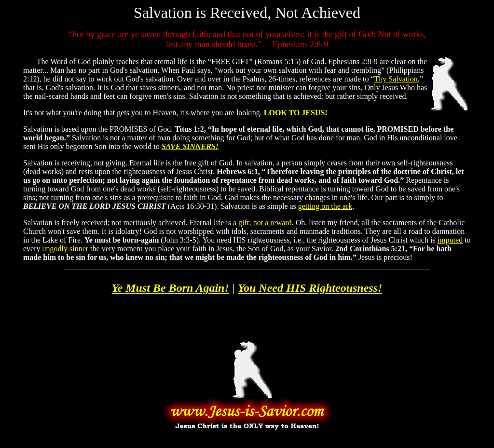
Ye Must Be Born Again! (171, 288)
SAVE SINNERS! (190, 146)
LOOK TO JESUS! (296, 113)
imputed (450, 240)
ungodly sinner (66, 249)
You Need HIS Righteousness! (310, 288)
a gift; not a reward (262, 223)
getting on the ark (325, 206)
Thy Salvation (396, 79)
